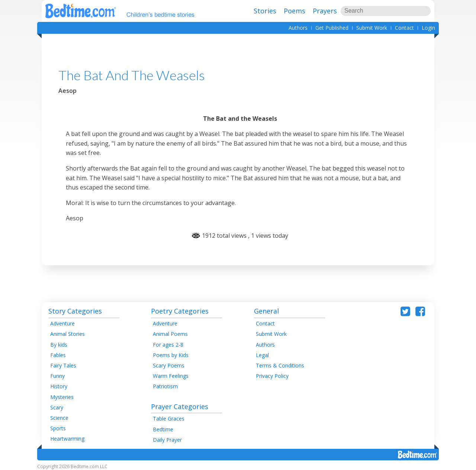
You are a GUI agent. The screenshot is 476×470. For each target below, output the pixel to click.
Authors (298, 28)
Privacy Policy (272, 376)
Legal (262, 355)
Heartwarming (67, 439)
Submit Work (372, 28)
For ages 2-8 (168, 345)
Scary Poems (169, 365)
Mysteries (62, 397)
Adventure (62, 323)
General (266, 311)
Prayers (325, 11)
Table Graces (169, 419)
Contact (404, 28)
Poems (295, 11)
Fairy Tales (63, 365)
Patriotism (165, 386)
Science (59, 418)
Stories (265, 11)
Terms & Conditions (280, 365)
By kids (59, 345)
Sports (58, 428)
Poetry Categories (180, 311)
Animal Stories (67, 334)
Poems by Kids (171, 355)
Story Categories (75, 311)
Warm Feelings (171, 376)
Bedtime (163, 429)
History (59, 386)
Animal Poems (170, 334)
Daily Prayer (167, 440)
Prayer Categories (180, 406)
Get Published (332, 28)
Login (428, 28)
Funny (57, 376)
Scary (57, 407)
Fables (58, 355)
